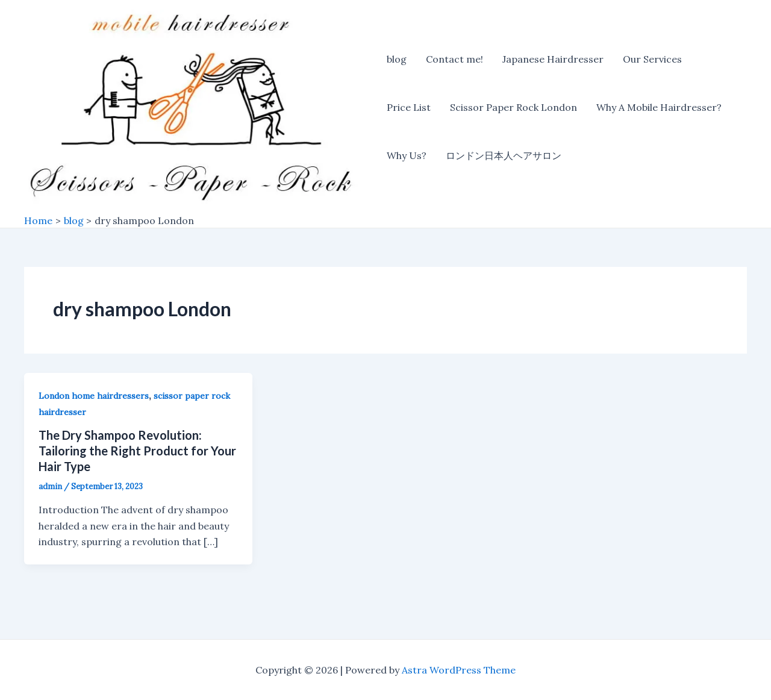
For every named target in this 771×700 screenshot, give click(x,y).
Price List (409, 107)
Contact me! (454, 59)
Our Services (652, 59)
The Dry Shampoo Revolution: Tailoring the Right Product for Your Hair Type (137, 451)
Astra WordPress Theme (459, 670)
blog (397, 59)
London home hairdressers (94, 396)
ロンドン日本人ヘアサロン (504, 155)
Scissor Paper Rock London (513, 107)
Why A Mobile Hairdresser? (659, 107)
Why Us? (407, 155)
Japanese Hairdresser (553, 59)
